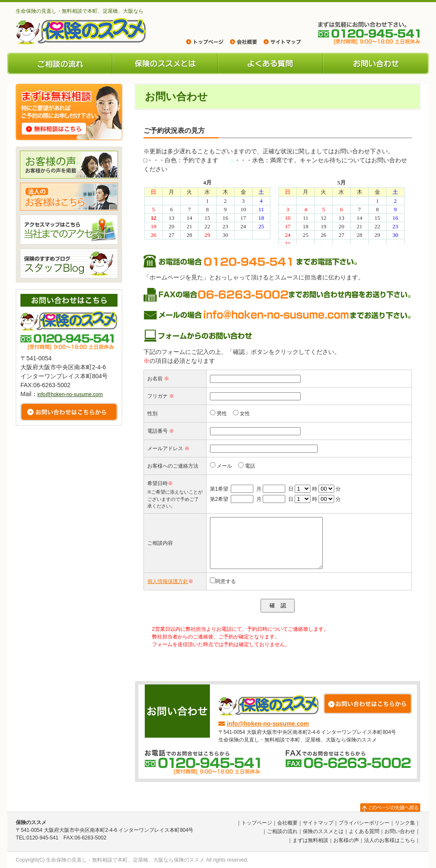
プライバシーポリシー (364, 823)
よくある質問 (270, 63)
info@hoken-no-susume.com (268, 724)
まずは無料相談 (310, 840)
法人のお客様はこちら (390, 840)
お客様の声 (346, 840)
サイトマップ (318, 823)
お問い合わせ (376, 63)
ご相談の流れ (60, 63)
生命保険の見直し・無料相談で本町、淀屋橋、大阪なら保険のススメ (125, 860)
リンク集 (405, 823)
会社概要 (287, 823)
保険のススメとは (165, 63)
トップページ (257, 823)
